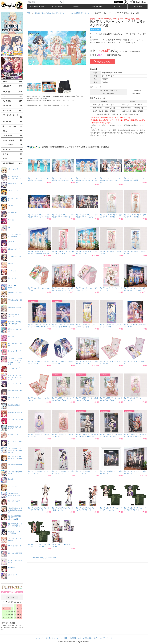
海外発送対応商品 (12, 163)
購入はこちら (102, 62)
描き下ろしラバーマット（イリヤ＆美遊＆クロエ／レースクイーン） (111, 180)
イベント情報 (97, 6)
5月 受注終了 (12, 86)
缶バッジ (12, 154)
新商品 (12, 81)
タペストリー (12, 106)
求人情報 (117, 6)
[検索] (62, 2)
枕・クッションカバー (12, 126)
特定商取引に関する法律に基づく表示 (84, 638)
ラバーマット (12, 110)
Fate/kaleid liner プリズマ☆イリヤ (44, 558)
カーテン (12, 96)
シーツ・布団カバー (12, 145)
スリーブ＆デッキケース (12, 116)
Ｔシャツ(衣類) (12, 136)
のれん (12, 131)
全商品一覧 (12, 92)
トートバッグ (12, 150)
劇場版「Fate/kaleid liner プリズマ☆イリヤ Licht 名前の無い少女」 (62, 13)
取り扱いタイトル (52, 638)
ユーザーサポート (106, 638)
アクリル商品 (12, 101)
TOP (29, 13)
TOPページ (39, 638)
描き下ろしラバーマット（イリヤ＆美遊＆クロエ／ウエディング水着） (87, 180)
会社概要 (64, 638)
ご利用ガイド (77, 6)
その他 (12, 159)
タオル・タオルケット (12, 140)
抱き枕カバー (12, 122)
